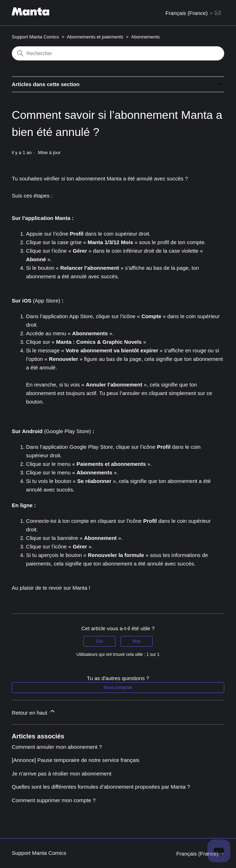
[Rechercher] (118, 53)
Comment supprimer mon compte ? (54, 800)
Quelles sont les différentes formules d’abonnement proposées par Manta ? (101, 787)
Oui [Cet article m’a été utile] (100, 641)
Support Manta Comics (35, 37)
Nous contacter (118, 688)
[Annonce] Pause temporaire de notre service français (76, 760)
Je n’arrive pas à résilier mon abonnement (61, 774)
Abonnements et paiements (95, 37)
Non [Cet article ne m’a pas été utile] (137, 641)
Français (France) (189, 13)
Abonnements (145, 37)
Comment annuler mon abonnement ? (57, 747)
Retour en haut (34, 712)
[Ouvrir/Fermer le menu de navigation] (218, 12)
